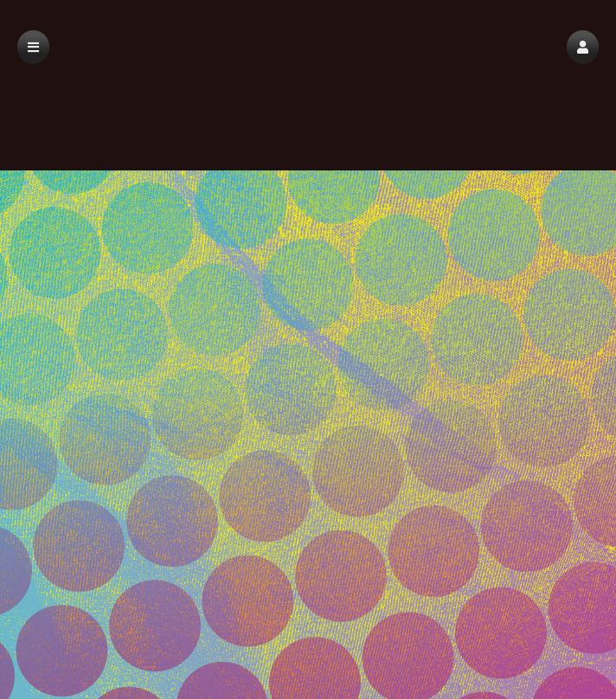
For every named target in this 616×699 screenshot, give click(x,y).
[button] (583, 47)
